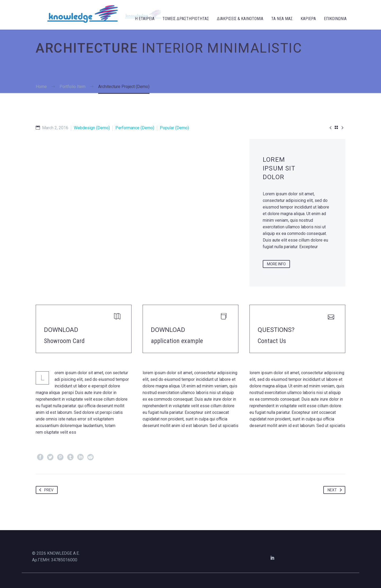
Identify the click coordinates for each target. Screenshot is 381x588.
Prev (45, 490)
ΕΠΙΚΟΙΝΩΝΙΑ (335, 19)
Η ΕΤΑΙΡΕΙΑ (145, 19)
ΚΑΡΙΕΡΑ (308, 19)
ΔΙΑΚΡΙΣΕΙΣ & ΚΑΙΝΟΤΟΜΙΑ (240, 19)
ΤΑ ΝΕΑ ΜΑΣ (282, 19)
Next (336, 490)
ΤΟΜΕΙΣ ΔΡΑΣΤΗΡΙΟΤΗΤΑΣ (186, 19)
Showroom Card (64, 341)
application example (177, 341)
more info (276, 264)
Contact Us (272, 341)
